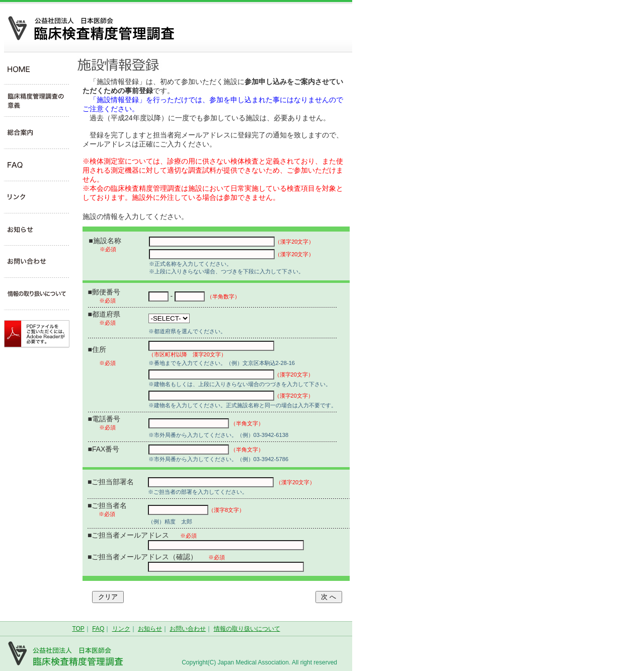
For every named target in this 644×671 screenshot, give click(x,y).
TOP (78, 629)
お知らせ (150, 629)
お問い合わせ (188, 629)
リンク (121, 629)
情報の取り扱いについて (247, 629)
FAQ (98, 629)
